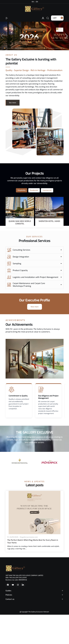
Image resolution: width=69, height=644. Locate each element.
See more (13, 103)
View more (35, 307)
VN (33, 2)
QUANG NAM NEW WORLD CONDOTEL (20, 222)
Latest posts (35, 485)
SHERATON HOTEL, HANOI (49, 221)
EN (37, 2)
